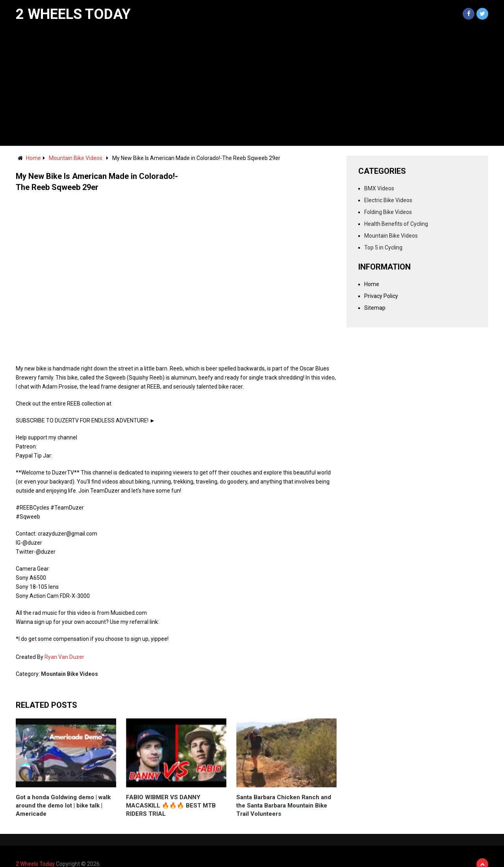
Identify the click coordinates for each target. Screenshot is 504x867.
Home (33, 158)
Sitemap (375, 308)
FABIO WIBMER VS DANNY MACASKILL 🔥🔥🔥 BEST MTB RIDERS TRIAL (171, 806)
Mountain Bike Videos (76, 158)
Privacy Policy (381, 296)
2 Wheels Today (73, 14)
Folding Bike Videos (388, 212)
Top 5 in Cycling (383, 247)
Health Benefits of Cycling (396, 224)
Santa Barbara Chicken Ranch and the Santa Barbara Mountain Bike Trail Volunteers (284, 806)
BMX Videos (379, 188)
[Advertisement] (252, 87)
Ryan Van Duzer (64, 657)
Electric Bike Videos (388, 200)
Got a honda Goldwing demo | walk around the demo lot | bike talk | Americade (63, 806)
